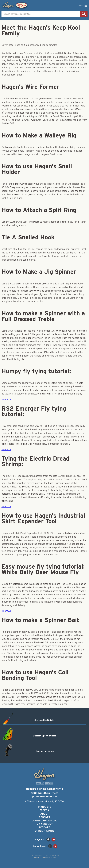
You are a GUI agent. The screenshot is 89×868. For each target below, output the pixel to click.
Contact (44, 817)
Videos (45, 810)
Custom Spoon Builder (44, 736)
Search (84, 14)
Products (45, 807)
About (45, 814)
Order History (45, 831)
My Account (45, 824)
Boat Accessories (45, 751)
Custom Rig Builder (44, 720)
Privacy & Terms (40, 858)
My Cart (45, 827)
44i (54, 858)
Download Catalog (45, 821)
